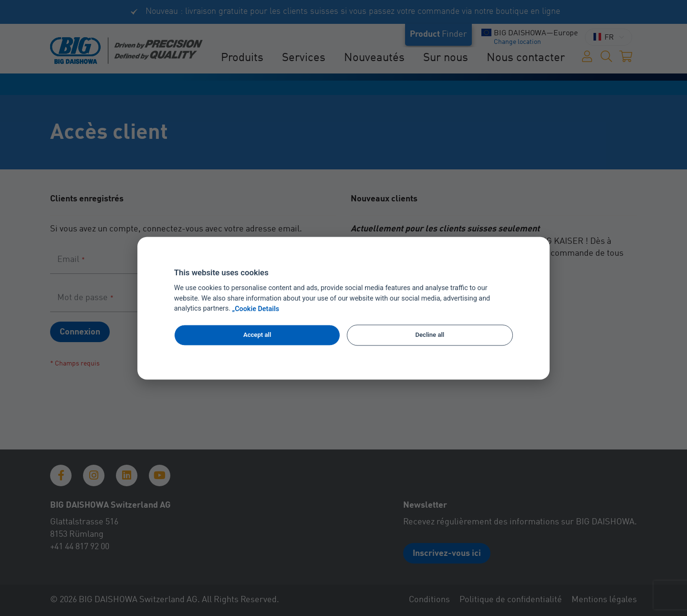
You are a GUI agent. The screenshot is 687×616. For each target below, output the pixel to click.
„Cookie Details (256, 309)
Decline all (430, 335)
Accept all (257, 335)
